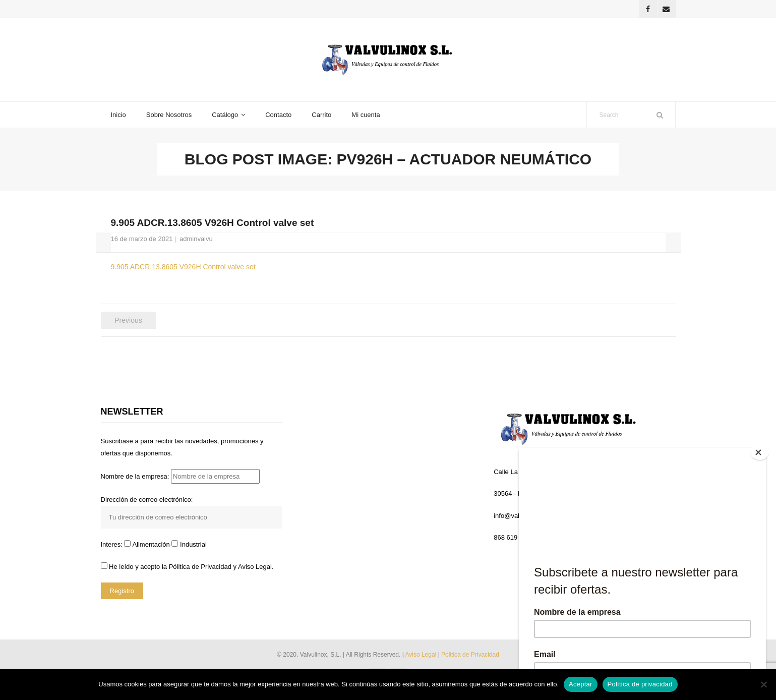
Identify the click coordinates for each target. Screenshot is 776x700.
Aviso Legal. (256, 570)
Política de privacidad (640, 684)
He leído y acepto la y (187, 570)
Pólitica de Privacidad (200, 570)
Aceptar (581, 684)
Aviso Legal (421, 659)
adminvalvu (196, 242)
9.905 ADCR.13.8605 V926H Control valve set (183, 271)
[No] (763, 684)
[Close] (762, 450)
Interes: (113, 548)
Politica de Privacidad (470, 659)
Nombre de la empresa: (180, 480)
